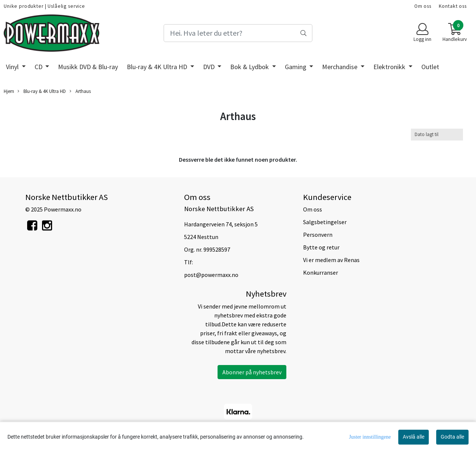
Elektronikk (390, 67)
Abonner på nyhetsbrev (252, 372)
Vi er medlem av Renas (331, 260)
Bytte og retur (321, 247)
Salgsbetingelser (325, 222)
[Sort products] (437, 134)
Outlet (430, 67)
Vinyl (13, 67)
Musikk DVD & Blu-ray (88, 67)
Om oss (423, 6)
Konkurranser (321, 272)
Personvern (318, 235)
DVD (210, 67)
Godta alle (452, 437)
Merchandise (340, 67)
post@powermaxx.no (211, 275)
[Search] (238, 33)
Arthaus (80, 91)
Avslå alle (414, 437)
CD (39, 67)
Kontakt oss (453, 6)
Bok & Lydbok (250, 67)
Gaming (296, 67)
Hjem (9, 91)
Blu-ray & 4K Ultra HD (158, 67)
